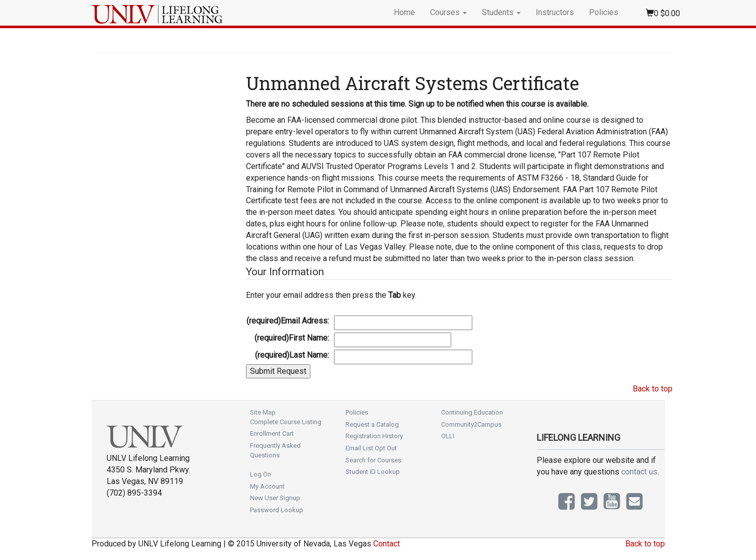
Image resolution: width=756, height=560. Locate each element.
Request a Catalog (372, 424)
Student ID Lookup (373, 472)
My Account (267, 486)
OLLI (448, 436)
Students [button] (501, 12)
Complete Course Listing (286, 422)
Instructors (555, 12)
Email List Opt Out (371, 448)
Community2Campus (471, 424)
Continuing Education (472, 412)
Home (404, 12)
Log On (261, 474)
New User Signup (275, 498)
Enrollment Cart (272, 433)
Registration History (374, 436)
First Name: (292, 338)
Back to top (653, 389)
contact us (639, 472)
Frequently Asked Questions (275, 450)
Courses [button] (448, 12)
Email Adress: (288, 321)
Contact (387, 544)
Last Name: (292, 355)
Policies (604, 12)
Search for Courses (373, 460)
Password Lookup (277, 510)
